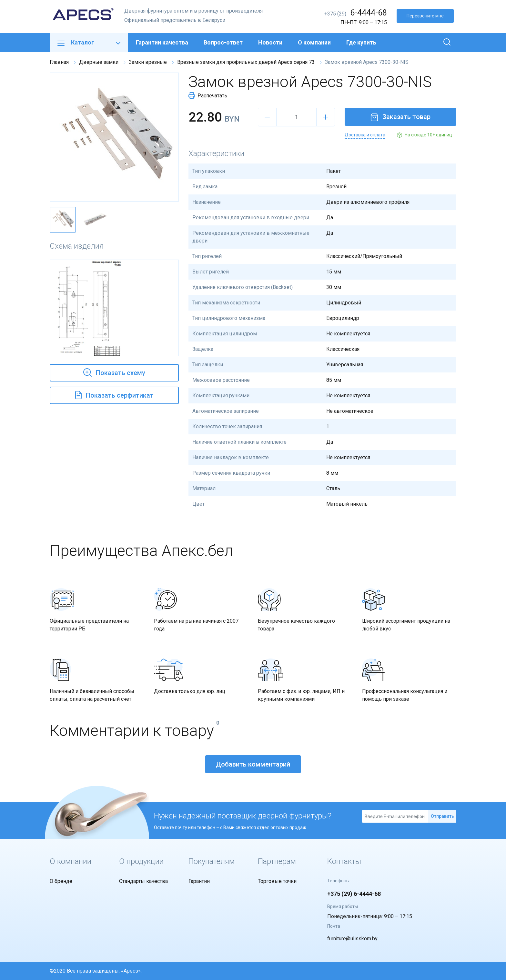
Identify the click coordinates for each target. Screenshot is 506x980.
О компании (314, 42)
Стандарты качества (143, 881)
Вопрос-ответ (223, 42)
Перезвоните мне (425, 16)
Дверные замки (99, 62)
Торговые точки (277, 881)
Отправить (442, 816)
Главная (59, 62)
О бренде (61, 881)
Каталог (89, 42)
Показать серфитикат (114, 394)
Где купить (361, 42)
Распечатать (208, 95)
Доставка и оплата (365, 135)
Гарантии (199, 881)
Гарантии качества (162, 42)
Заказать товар (400, 117)
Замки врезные (148, 62)
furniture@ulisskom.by (352, 939)
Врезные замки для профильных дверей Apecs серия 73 (246, 62)
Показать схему (114, 372)
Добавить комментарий (253, 764)
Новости (270, 42)
